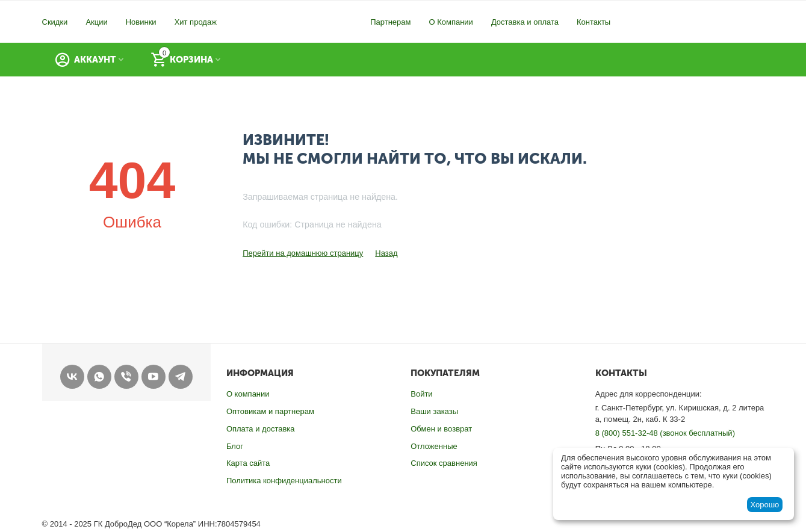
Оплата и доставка (261, 429)
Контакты (594, 22)
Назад (386, 253)
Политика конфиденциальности (284, 481)
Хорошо (764, 505)
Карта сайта (248, 463)
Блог (235, 446)
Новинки (141, 22)
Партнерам (390, 22)
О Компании (451, 22)
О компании (248, 394)
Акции (96, 22)
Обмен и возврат (441, 429)
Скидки (55, 22)
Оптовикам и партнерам (270, 411)
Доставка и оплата (525, 22)
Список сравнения (444, 463)
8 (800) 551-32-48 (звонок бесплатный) (665, 433)
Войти (421, 394)
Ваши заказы (434, 411)
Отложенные (434, 446)
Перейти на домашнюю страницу (303, 253)
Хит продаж (196, 22)
